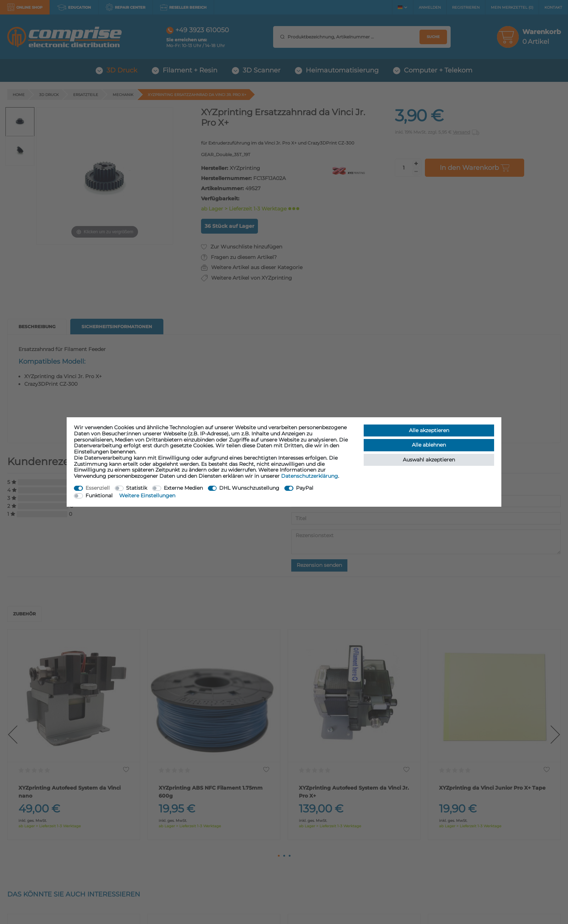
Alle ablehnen (429, 445)
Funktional (99, 496)
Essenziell (98, 488)
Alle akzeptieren (429, 430)
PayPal (305, 488)
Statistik (137, 488)
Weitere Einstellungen (147, 496)
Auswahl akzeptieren (429, 460)
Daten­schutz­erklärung (310, 476)
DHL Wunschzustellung (249, 488)
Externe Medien (183, 488)
